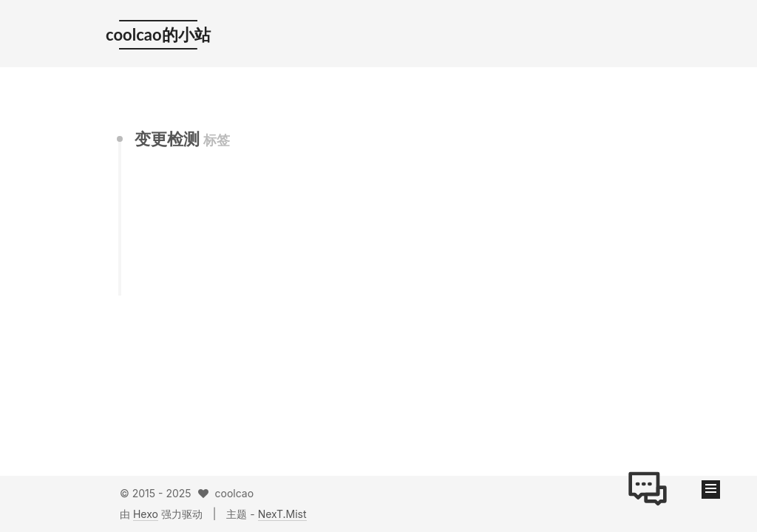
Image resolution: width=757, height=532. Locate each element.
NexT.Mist (282, 514)
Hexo (146, 514)
